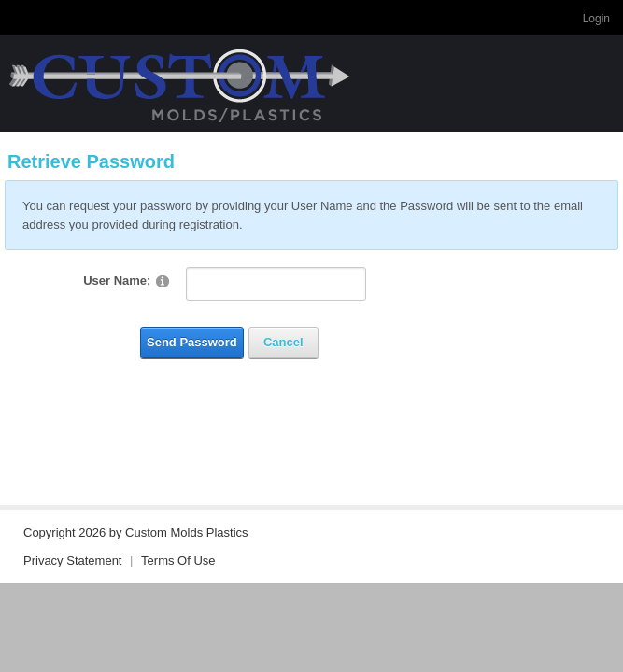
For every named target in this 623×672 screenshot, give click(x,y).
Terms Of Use (178, 560)
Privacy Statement (73, 560)
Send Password (192, 342)
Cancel (283, 342)
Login (596, 19)
